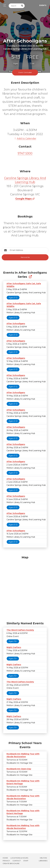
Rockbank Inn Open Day (19, 769)
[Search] (14, 6)
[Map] (25, 588)
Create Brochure (11, 863)
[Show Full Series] (30, 277)
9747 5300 (25, 153)
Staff (26, 861)
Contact (17, 861)
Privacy (6, 861)
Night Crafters (14, 647)
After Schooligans (16, 324)
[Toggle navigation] (4, 5)
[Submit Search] (22, 6)
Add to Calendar (25, 138)
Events (43, 5)
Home (5, 858)
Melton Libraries (43, 859)
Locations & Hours (19, 858)
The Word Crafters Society (20, 630)
